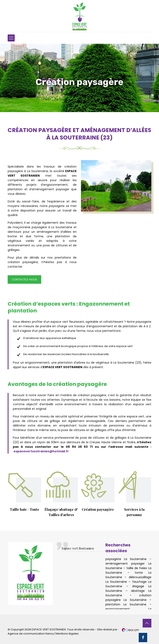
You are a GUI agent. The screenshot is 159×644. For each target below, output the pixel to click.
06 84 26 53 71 (79, 447)
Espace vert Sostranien (78, 548)
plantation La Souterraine (126, 604)
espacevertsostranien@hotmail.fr (41, 451)
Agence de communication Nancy (31, 634)
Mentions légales (67, 634)
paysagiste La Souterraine (126, 559)
